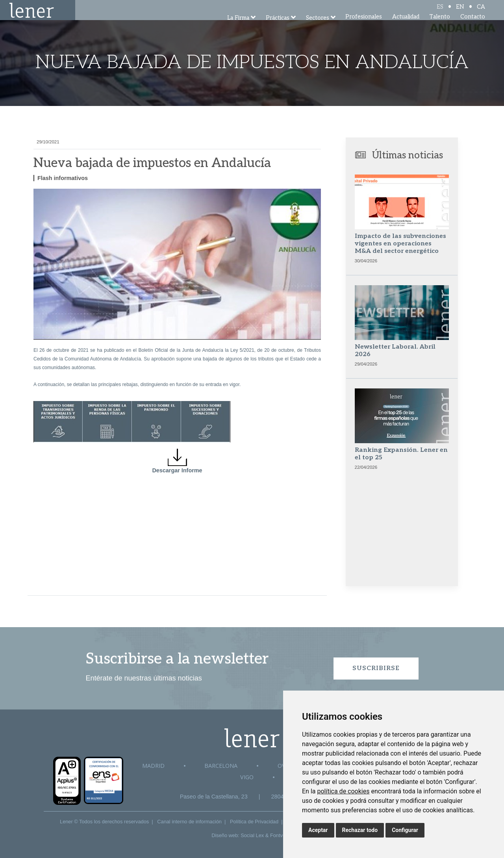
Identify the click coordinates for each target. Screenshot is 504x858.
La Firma (238, 29)
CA (481, 13)
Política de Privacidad (254, 822)
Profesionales (364, 27)
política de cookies (343, 791)
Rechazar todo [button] (360, 830)
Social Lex (252, 835)
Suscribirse (376, 668)
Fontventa (281, 835)
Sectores (318, 29)
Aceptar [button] (318, 830)
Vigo (247, 777)
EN (460, 13)
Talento (440, 27)
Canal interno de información (189, 822)
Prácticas (278, 29)
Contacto (473, 27)
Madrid (153, 766)
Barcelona (221, 766)
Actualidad (406, 27)
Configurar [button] (405, 830)
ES (440, 13)
